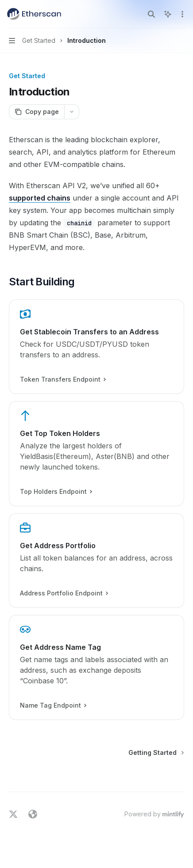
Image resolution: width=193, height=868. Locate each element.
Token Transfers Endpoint (63, 379)
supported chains (40, 198)
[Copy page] (37, 112)
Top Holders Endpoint (56, 492)
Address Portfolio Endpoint (64, 593)
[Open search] (151, 14)
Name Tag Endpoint (53, 705)
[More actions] (181, 14)
